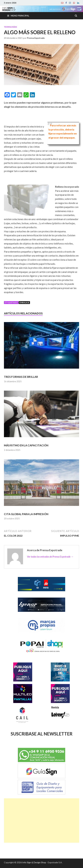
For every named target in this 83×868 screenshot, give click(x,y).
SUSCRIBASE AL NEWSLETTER (42, 734)
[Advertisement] (41, 820)
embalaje (24, 303)
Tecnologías (10, 27)
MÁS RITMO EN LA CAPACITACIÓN (26, 445)
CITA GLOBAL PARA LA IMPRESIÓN (26, 514)
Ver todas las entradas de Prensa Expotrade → (50, 556)
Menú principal (20, 16)
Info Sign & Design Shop (34, 862)
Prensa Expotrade (36, 38)
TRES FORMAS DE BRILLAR (21, 377)
